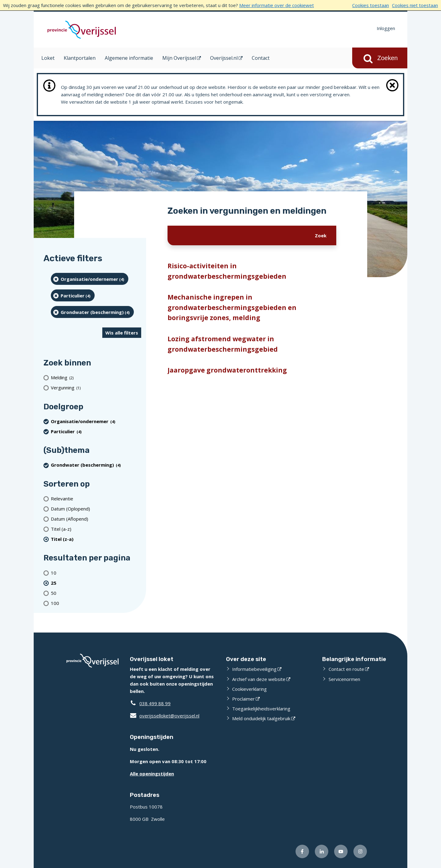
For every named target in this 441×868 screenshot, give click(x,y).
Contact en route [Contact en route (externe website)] (346, 669)
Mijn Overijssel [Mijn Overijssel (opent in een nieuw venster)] (179, 58)
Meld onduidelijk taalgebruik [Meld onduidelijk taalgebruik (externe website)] (261, 718)
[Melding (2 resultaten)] (96, 378)
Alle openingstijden (152, 774)
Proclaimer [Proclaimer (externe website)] (243, 699)
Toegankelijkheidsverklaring (261, 709)
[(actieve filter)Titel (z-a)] (96, 539)
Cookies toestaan (371, 5)
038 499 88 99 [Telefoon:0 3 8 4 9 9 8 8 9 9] (155, 703)
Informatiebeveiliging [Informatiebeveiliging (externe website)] (254, 669)
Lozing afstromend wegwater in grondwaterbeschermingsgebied (223, 344)
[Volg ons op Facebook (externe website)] (302, 851)
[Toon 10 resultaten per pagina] (96, 573)
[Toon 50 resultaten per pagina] (96, 593)
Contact (261, 58)
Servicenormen (344, 679)
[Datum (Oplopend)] (96, 509)
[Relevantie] (96, 498)
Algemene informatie (129, 58)
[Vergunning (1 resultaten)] (96, 388)
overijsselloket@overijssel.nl (165, 716)
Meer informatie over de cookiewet (277, 5)
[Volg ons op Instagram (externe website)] (360, 851)
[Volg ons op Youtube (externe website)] (341, 851)
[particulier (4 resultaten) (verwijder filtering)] (73, 295)
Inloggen (386, 28)
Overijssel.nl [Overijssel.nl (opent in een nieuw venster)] (224, 58)
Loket (48, 58)
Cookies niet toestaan (415, 5)
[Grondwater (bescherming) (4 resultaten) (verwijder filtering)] (92, 312)
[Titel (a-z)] (96, 529)
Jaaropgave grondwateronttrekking (227, 370)
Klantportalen (80, 58)
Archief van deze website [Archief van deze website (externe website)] (259, 679)
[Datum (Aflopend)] (96, 519)
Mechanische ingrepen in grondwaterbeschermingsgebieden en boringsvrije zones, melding (232, 307)
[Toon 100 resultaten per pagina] (96, 603)
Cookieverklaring (249, 689)
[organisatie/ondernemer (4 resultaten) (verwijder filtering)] (90, 279)
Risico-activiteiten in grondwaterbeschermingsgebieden (227, 271)
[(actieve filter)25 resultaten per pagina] (96, 583)
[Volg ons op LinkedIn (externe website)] (322, 851)
